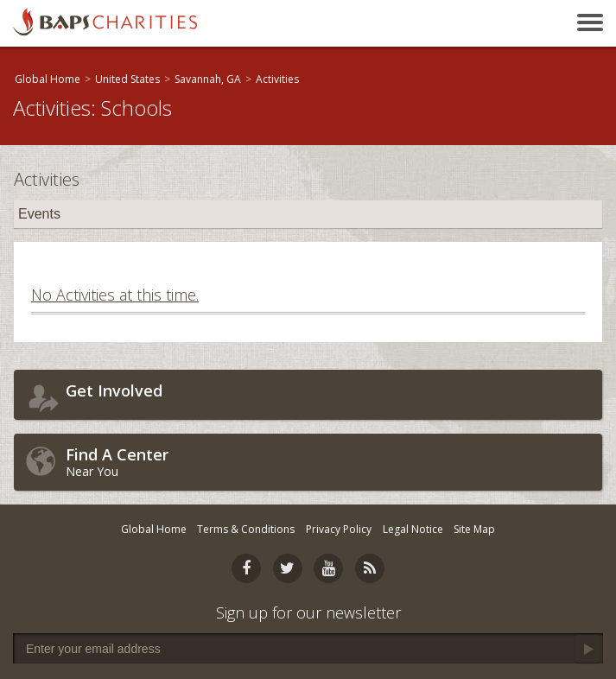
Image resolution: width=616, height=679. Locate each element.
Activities (277, 79)
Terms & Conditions (246, 529)
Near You (330, 462)
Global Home (48, 79)
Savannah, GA (208, 79)
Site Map (474, 529)
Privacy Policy (339, 529)
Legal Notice (413, 529)
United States (127, 79)
